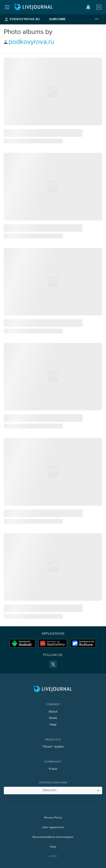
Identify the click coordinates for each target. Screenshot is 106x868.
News (53, 718)
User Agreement (53, 827)
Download (23, 643)
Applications (53, 634)
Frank (53, 769)
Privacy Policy (53, 818)
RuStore (83, 643)
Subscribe (57, 19)
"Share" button (53, 747)
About (53, 712)
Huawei (53, 643)
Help (53, 725)
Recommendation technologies (53, 837)
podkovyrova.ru (31, 42)
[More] (97, 19)
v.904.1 (53, 856)
